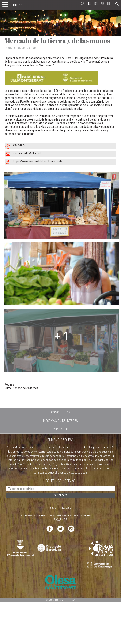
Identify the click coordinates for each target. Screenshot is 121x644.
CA (82, 4)
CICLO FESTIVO (27, 48)
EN (96, 4)
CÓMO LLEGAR (61, 412)
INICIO (17, 5)
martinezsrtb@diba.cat (27, 153)
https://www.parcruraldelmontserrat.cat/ (37, 161)
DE (109, 4)
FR (103, 4)
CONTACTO (60, 429)
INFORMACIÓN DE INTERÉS (60, 421)
